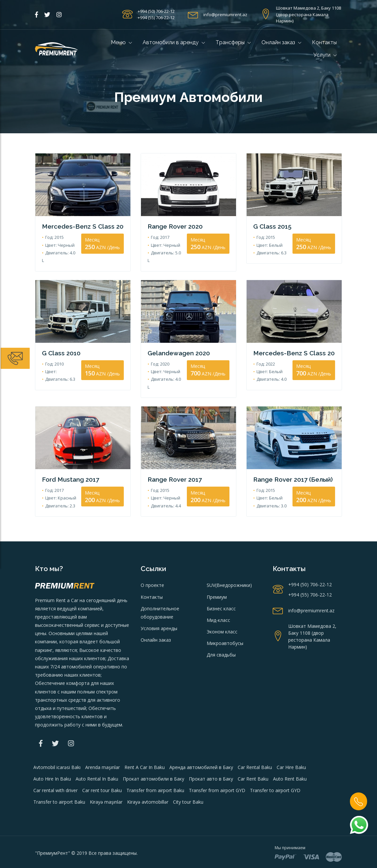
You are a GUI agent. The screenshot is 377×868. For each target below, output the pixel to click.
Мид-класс (218, 603)
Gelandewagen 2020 (178, 345)
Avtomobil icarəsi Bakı (57, 750)
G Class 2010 (60, 345)
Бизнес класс (221, 592)
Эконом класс (222, 615)
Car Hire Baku (291, 750)
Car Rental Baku (255, 750)
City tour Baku (188, 785)
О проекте (152, 569)
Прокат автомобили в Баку (154, 762)
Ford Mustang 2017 (69, 463)
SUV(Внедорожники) (229, 569)
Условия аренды (159, 612)
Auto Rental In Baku (97, 762)
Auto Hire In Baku (52, 762)
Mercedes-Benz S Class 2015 (83, 226)
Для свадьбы (221, 638)
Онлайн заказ (281, 42)
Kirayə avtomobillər (148, 785)
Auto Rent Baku (290, 762)
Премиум (217, 580)
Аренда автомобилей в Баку (201, 750)
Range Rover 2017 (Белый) (291, 463)
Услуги (325, 55)
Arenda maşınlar (103, 750)
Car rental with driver (55, 773)
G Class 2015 (271, 226)
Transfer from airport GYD (217, 773)
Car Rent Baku (253, 762)
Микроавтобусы (225, 627)
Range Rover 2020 (174, 226)
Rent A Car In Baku (145, 750)
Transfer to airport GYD (275, 773)
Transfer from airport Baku (155, 773)
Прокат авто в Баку (211, 762)
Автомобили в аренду (174, 42)
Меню (121, 42)
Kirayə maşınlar (106, 785)
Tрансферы (233, 42)
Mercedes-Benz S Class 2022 (294, 345)
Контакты (324, 42)
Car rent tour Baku (102, 773)
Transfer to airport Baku (59, 785)
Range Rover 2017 (173, 463)
